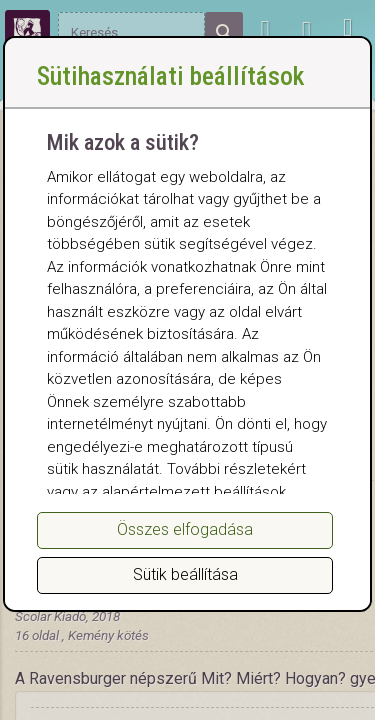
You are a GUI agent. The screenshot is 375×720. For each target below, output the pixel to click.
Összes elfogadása (185, 529)
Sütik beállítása (185, 574)
